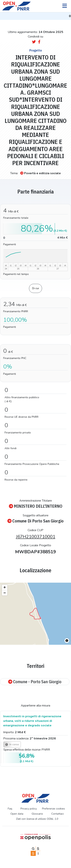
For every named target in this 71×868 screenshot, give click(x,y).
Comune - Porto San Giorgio (35, 682)
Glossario (37, 814)
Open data (17, 814)
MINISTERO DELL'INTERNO (36, 506)
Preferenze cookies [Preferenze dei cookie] (53, 809)
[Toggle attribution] (67, 641)
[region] (35, 614)
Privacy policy (29, 809)
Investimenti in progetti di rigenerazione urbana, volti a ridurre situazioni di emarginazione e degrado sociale (32, 721)
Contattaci (58, 814)
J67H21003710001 (36, 537)
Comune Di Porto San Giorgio (35, 521)
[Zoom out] (5, 593)
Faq (10, 809)
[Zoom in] (5, 587)
